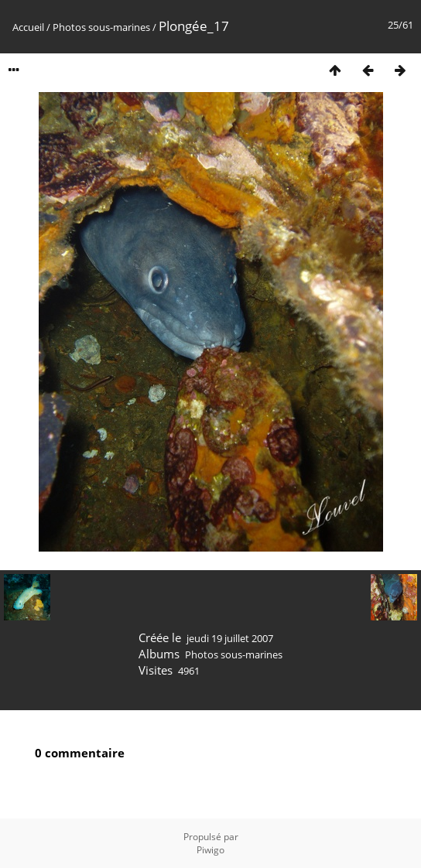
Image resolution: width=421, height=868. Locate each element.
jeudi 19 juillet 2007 (230, 638)
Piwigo (210, 850)
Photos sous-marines (101, 27)
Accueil (28, 27)
